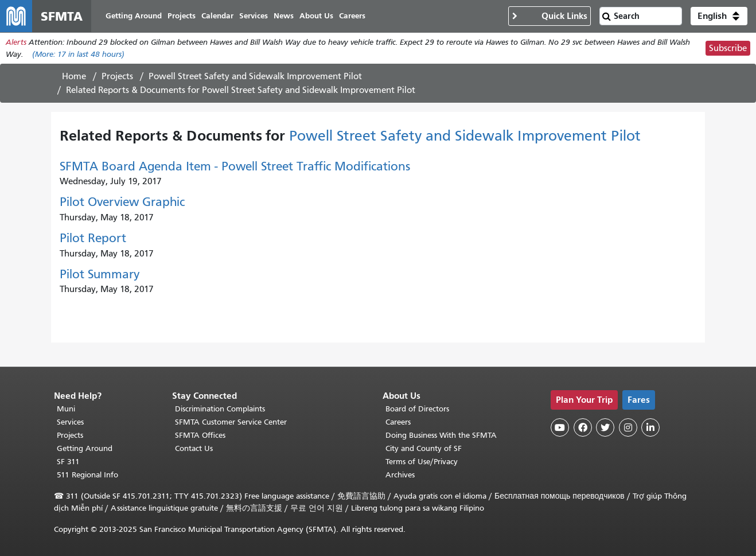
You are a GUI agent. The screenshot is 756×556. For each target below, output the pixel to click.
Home (74, 76)
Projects (117, 76)
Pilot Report (93, 238)
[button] (719, 16)
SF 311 (68, 462)
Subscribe (728, 48)
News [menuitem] (284, 16)
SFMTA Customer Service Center (231, 422)
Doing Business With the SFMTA (441, 435)
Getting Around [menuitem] (134, 16)
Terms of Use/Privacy (422, 462)
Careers (398, 422)
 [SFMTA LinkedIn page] (650, 427)
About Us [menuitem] (316, 16)
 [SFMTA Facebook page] (583, 427)
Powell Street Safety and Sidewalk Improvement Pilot (255, 76)
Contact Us (194, 448)
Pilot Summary (100, 274)
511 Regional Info (87, 475)
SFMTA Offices (200, 435)
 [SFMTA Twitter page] (605, 427)
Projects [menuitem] (182, 16)
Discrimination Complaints (220, 409)
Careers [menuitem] (352, 16)
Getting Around (85, 448)
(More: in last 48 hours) (78, 54)
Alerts (16, 42)
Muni (66, 409)
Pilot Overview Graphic (122, 202)
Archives (400, 475)
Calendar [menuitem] (217, 16)
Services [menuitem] (254, 16)
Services (70, 422)
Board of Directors (417, 409)
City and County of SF (424, 448)
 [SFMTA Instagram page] (628, 427)
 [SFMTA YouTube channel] (560, 427)
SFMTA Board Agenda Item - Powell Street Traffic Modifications (235, 166)
